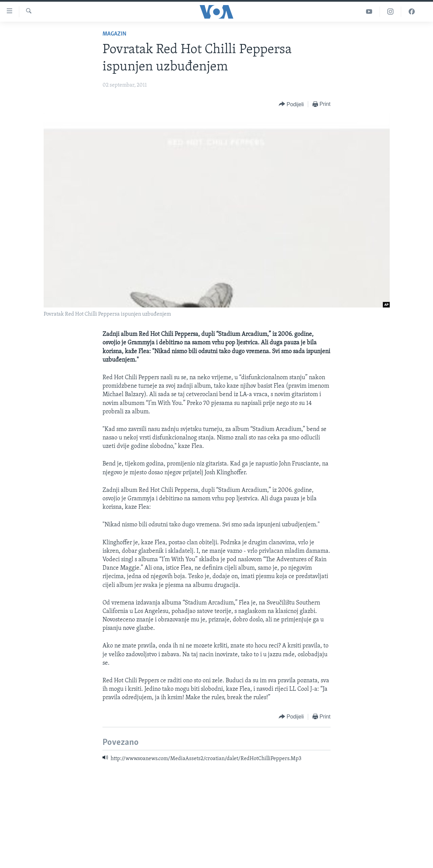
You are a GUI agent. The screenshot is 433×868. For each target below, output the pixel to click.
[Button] (291, 104)
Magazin (115, 34)
